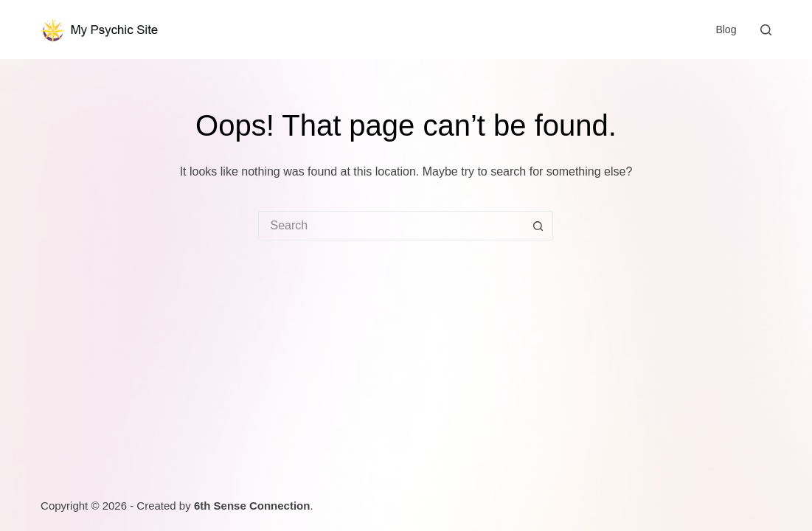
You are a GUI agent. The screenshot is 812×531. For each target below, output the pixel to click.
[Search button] (538, 226)
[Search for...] (391, 226)
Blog (726, 29)
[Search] (766, 30)
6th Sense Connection (252, 506)
